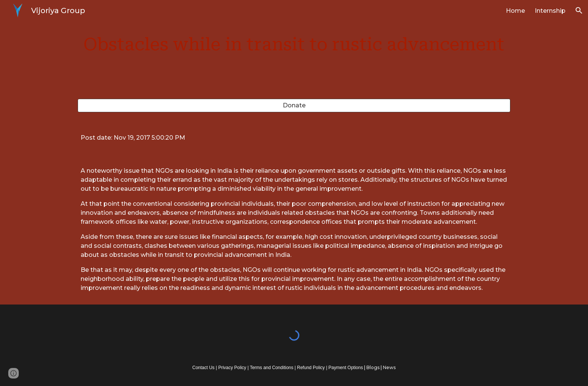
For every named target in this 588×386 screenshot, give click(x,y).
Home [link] (515, 11)
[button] (579, 11)
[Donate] (294, 105)
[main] (294, 45)
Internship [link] (550, 11)
